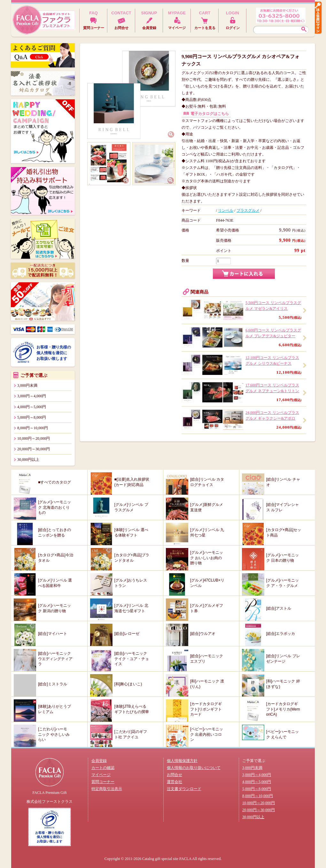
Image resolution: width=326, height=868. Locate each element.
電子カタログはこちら (210, 114)
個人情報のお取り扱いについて (194, 768)
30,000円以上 (28, 460)
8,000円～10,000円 (33, 428)
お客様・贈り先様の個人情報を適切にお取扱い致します (54, 353)
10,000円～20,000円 (34, 438)
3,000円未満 (27, 385)
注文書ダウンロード (184, 789)
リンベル (226, 210)
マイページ (101, 775)
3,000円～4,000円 (32, 396)
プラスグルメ (248, 210)
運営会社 (175, 782)
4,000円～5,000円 (32, 407)
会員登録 (99, 761)
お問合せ (175, 775)
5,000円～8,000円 (32, 417)
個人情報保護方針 (182, 761)
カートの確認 (103, 768)
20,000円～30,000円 (34, 449)
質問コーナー (103, 782)
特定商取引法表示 (107, 789)
